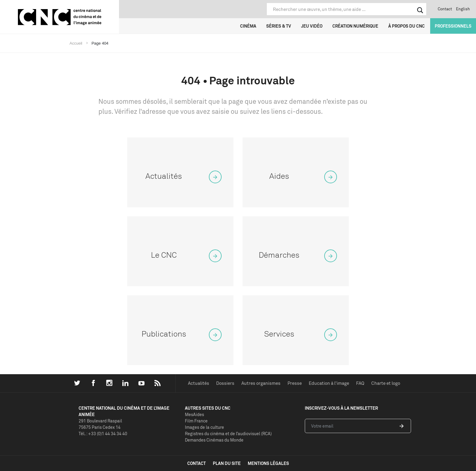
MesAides (194, 414)
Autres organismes (261, 383)
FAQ (360, 383)
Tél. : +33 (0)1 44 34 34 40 (103, 434)
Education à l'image (329, 383)
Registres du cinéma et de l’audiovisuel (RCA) (228, 434)
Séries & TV (279, 26)
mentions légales (268, 463)
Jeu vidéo (312, 26)
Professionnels (453, 26)
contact (197, 463)
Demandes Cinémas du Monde (214, 440)
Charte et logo (386, 383)
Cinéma (248, 26)
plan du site (227, 463)
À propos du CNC (406, 26)
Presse (295, 383)
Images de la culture (204, 427)
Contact (445, 9)
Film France (196, 421)
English (463, 9)
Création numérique (355, 26)
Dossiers (225, 383)
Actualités (199, 383)
